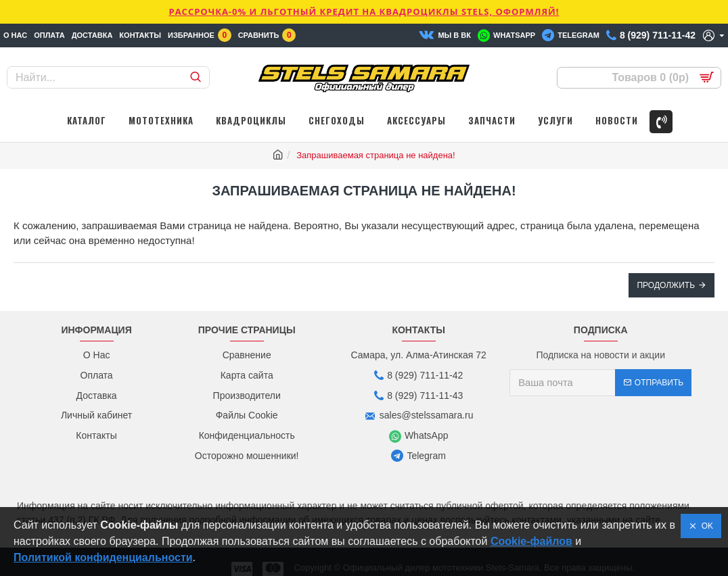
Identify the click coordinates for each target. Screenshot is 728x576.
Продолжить (666, 285)
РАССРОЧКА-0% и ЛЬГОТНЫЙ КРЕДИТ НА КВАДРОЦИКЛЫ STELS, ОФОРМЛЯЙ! (364, 11)
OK (705, 526)
